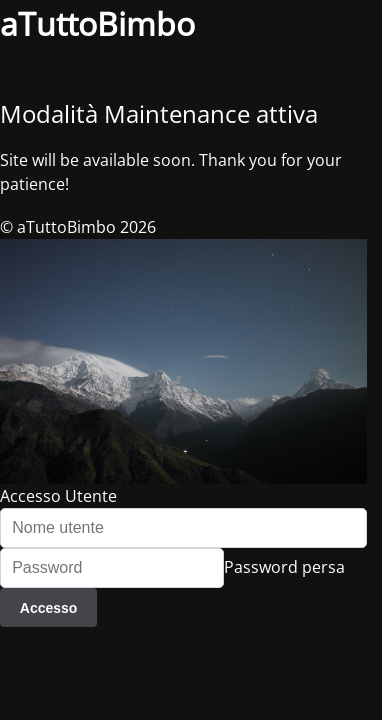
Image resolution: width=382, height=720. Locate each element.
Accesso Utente (58, 496)
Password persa (284, 567)
